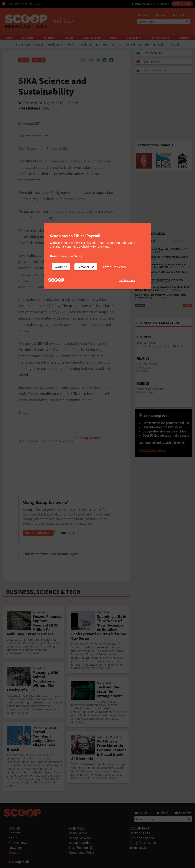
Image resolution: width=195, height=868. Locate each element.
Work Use (61, 267)
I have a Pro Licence (114, 267)
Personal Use (86, 267)
